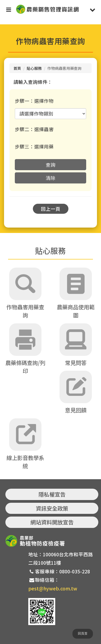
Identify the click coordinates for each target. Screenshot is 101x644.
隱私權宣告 (52, 494)
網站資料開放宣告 (52, 522)
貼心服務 (34, 68)
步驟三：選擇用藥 (34, 147)
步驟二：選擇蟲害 (34, 129)
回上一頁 (51, 209)
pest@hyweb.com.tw (53, 588)
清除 (51, 178)
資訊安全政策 (52, 508)
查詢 (51, 165)
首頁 (17, 68)
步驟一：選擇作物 (34, 101)
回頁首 (83, 633)
